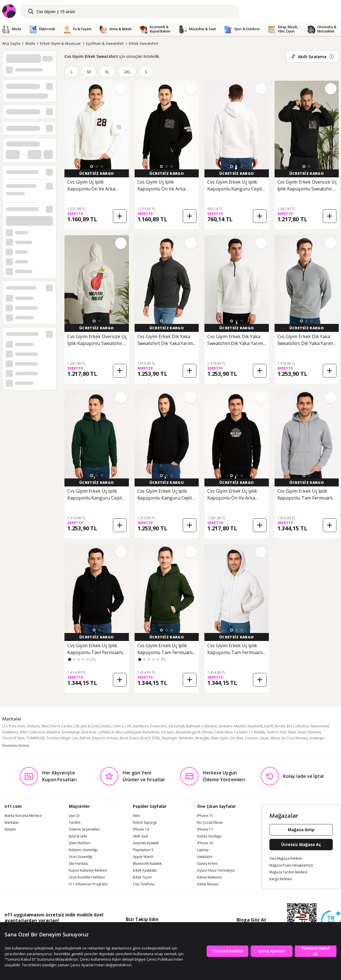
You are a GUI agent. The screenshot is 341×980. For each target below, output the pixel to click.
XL (107, 72)
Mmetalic (186, 738)
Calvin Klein (223, 732)
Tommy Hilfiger (59, 738)
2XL (127, 72)
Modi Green (129, 738)
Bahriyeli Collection (202, 726)
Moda (30, 43)
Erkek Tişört (142, 877)
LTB (76, 726)
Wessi (275, 738)
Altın (136, 816)
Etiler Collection (32, 732)
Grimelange (71, 732)
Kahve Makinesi (209, 877)
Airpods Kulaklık (146, 843)
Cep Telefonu (144, 884)
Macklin (240, 726)
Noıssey (302, 738)
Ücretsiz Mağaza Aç (301, 844)
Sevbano (226, 726)
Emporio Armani (105, 738)
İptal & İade (78, 836)
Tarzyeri (167, 732)
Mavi (45, 726)
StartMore (141, 726)
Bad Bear (89, 732)
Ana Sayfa (11, 43)
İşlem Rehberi (80, 843)
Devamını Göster (16, 745)
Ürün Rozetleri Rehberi (87, 877)
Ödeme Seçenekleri (84, 829)
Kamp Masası (208, 884)
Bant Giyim (220, 738)
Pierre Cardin (61, 726)
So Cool (288, 738)
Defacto (34, 726)
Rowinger (317, 738)
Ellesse (207, 732)
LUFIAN (104, 732)
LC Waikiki (257, 732)
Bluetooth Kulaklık (147, 864)
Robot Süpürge (145, 823)
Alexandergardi (188, 732)
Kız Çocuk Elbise (210, 823)
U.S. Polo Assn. (14, 726)
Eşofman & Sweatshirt (105, 43)
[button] (92, 167)
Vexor (302, 732)
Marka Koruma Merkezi (23, 816)
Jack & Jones (90, 726)
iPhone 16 (205, 843)
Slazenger (170, 738)
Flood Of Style (14, 738)
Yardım (75, 823)
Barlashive (151, 732)
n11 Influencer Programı (88, 884)
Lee (75, 738)
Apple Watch (143, 857)
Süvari (264, 738)
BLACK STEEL (150, 738)
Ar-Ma (116, 732)
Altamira (53, 732)
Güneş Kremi (207, 864)
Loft (128, 726)
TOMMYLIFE (35, 738)
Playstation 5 (143, 850)
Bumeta (314, 732)
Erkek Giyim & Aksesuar (61, 43)
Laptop (203, 850)
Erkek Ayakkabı (145, 871)
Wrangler (202, 738)
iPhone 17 (205, 829)
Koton (106, 726)
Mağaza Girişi (301, 830)
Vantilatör (205, 857)
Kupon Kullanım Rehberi (88, 871)
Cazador (241, 732)
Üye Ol (74, 816)
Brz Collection (298, 726)
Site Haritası (78, 864)
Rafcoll (85, 738)
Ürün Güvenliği (81, 857)
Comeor (251, 738)
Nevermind (320, 726)
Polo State (288, 732)
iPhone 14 (141, 829)
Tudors (272, 732)
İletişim (10, 829)
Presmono (158, 726)
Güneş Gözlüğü (209, 836)
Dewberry (10, 732)
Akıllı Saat (140, 836)
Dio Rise (237, 738)
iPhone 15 (205, 816)
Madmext (255, 726)
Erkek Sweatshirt (143, 43)
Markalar (12, 823)
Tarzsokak (176, 726)
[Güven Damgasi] (331, 921)
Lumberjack (132, 732)
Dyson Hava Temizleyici (216, 871)
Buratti (280, 726)
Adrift (269, 726)
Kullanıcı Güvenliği (83, 850)
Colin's (118, 726)
